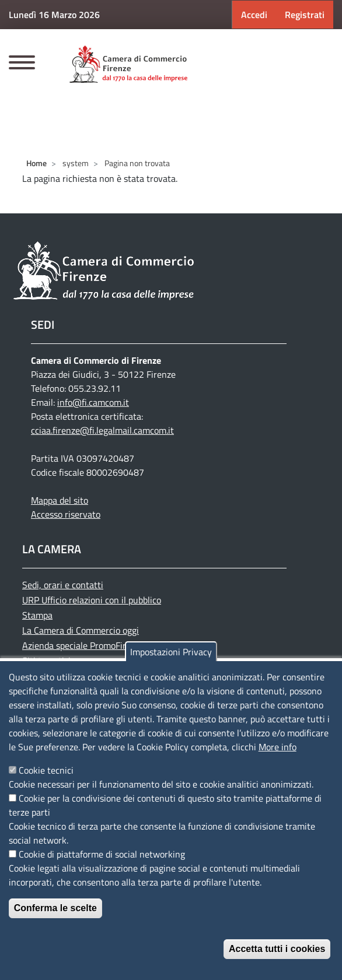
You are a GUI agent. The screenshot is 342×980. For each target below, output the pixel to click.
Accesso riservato (66, 514)
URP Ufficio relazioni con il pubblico (92, 600)
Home (36, 163)
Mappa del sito (60, 500)
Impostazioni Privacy (171, 652)
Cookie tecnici (46, 770)
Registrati (305, 15)
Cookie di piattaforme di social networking (102, 854)
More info (278, 747)
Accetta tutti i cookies (277, 949)
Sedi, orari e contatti (63, 585)
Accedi (254, 15)
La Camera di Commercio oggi (81, 630)
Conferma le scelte (55, 908)
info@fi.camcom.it (93, 402)
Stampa (37, 615)
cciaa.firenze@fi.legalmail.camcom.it (102, 430)
